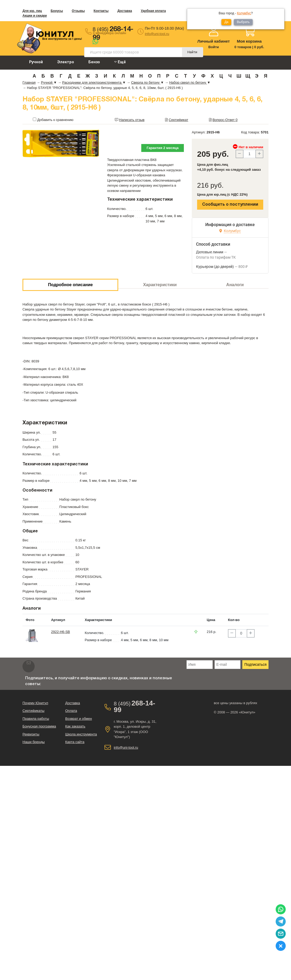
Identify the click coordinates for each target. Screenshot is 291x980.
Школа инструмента (81, 734)
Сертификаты (33, 711)
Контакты (101, 11)
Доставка (125, 11)
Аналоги (235, 285)
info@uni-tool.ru (157, 34)
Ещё (120, 62)
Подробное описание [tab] (71, 285)
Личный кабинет (214, 41)
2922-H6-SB (61, 632)
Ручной (36, 62)
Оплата (71, 711)
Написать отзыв (132, 120)
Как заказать (75, 726)
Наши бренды (34, 742)
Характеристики (160, 285)
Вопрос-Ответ (225, 120)
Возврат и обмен (78, 719)
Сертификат (179, 120)
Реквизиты (31, 734)
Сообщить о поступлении (230, 205)
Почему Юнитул (35, 703)
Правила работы (36, 719)
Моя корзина (249, 41)
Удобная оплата (153, 11)
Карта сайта (75, 742)
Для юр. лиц (32, 11)
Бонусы (57, 11)
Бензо (94, 62)
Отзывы (78, 11)
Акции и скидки (35, 16)
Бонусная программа (39, 726)
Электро (66, 62)
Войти (214, 47)
